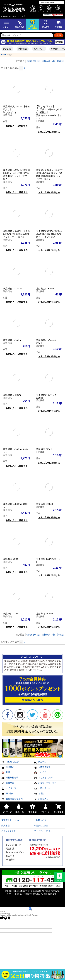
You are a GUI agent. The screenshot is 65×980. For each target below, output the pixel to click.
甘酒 (6, 773)
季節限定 (8, 767)
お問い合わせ (42, 789)
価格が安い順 (33, 61)
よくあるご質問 (43, 778)
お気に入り (41, 799)
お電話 (39, 794)
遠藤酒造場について (11, 820)
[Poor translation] (8, 918)
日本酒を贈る (42, 767)
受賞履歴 (5, 826)
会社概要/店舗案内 (12, 799)
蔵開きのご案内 (41, 826)
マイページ (9, 789)
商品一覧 (40, 762)
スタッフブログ (8, 831)
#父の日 (6, 49)
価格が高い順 (48, 61)
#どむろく (38, 49)
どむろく (40, 773)
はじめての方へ (11, 762)
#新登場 (22, 49)
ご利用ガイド (40, 820)
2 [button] (25, 68)
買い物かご (9, 794)
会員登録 (8, 783)
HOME (4, 55)
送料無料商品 (10, 778)
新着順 (60, 61)
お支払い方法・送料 (45, 783)
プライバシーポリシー (44, 831)
